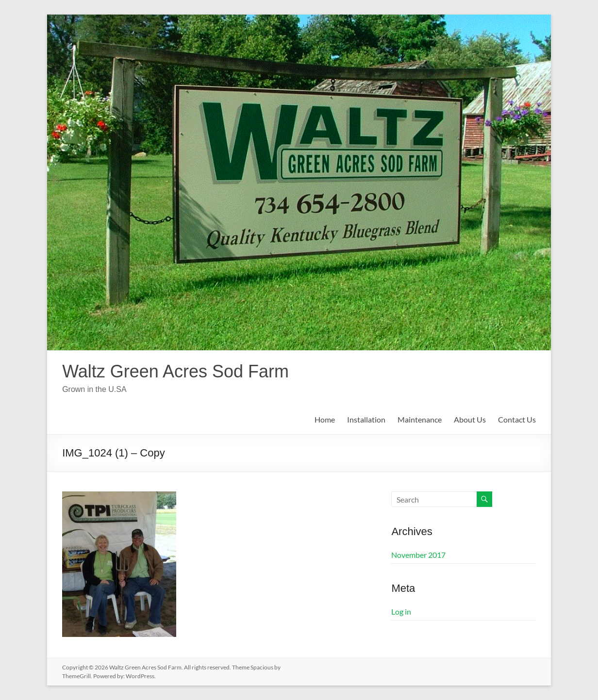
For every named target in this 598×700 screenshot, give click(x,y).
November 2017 (418, 555)
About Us (470, 419)
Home (325, 419)
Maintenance (420, 419)
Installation (366, 419)
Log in (401, 611)
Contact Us (517, 419)
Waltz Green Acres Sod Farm (175, 371)
